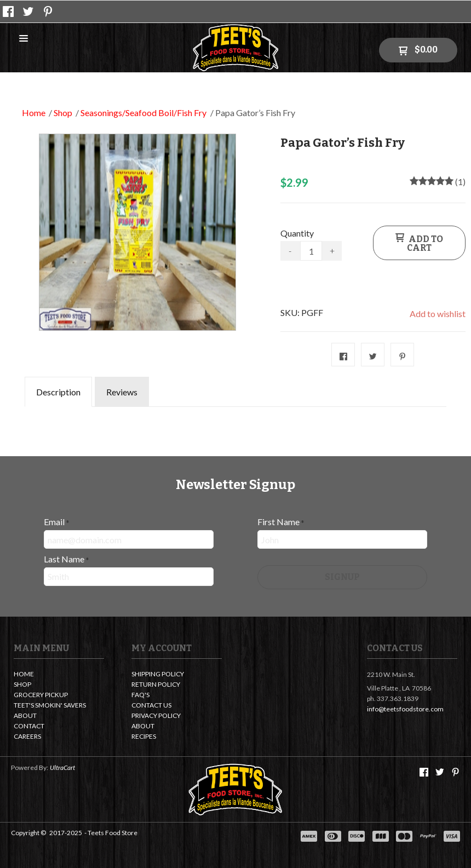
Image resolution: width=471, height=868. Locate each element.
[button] (24, 39)
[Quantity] (311, 251)
